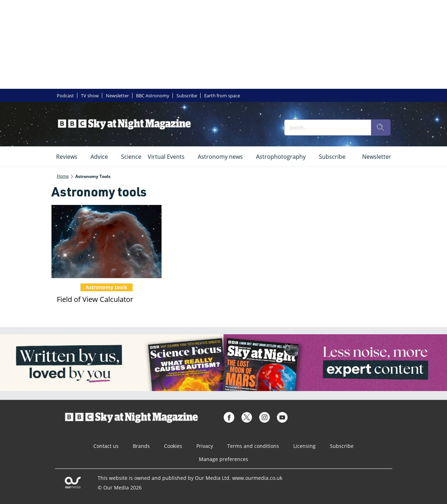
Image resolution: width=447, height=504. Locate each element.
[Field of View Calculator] (107, 242)
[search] (381, 128)
